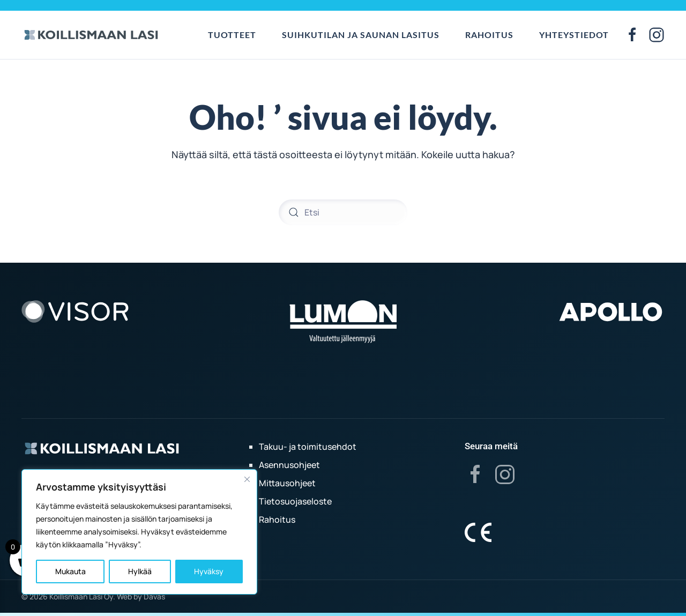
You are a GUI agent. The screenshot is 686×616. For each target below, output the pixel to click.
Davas (154, 596)
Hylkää (140, 571)
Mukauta (70, 571)
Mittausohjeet (287, 483)
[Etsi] (343, 212)
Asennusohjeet (289, 465)
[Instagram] (505, 474)
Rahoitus (489, 35)
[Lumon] (343, 321)
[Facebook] (475, 474)
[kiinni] (247, 479)
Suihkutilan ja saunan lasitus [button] (361, 35)
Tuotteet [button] (232, 35)
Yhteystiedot (574, 35)
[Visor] (75, 311)
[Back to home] (91, 35)
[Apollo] (611, 311)
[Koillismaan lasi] (102, 448)
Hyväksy (209, 571)
